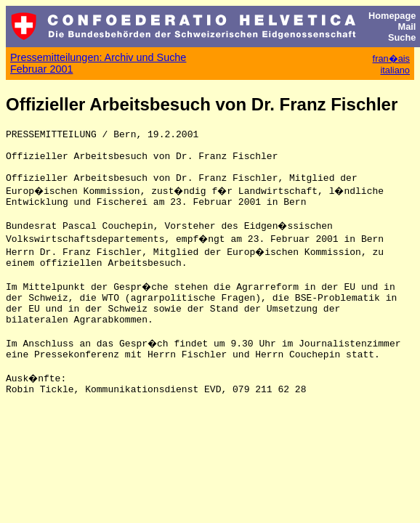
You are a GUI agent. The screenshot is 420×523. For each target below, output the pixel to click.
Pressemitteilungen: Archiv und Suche (98, 57)
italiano (395, 70)
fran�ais (391, 58)
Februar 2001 (41, 69)
